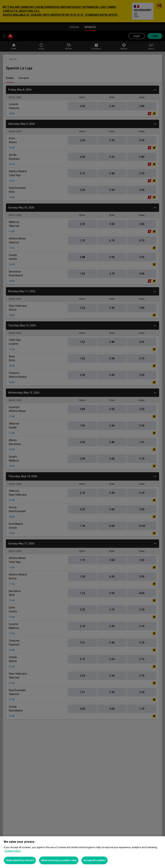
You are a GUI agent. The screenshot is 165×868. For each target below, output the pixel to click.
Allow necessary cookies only (59, 860)
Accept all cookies (94, 860)
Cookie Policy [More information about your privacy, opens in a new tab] (13, 851)
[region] (82, 852)
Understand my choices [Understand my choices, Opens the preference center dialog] (20, 860)
